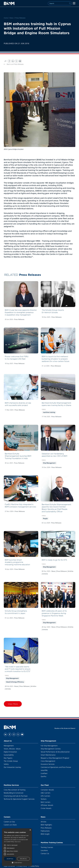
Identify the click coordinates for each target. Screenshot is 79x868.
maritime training (49, 412)
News (12, 18)
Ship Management (49, 463)
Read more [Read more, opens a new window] (18, 842)
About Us (8, 741)
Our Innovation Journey (12, 767)
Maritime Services (11, 785)
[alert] (17, 847)
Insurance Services (48, 764)
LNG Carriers (46, 793)
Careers (7, 817)
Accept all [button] (10, 859)
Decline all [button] (24, 859)
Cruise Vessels (46, 808)
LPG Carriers (45, 796)
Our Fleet (45, 785)
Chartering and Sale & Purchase (16, 796)
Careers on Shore (10, 825)
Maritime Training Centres (52, 843)
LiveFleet (44, 773)
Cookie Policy (34, 866)
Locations (44, 850)
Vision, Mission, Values (12, 749)
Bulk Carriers (46, 802)
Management (9, 746)
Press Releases (20, 18)
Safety (6, 764)
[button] (5, 845)
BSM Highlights (46, 825)
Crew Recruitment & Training (15, 790)
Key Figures (8, 758)
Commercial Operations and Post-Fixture (56, 767)
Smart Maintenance (48, 755)
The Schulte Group (11, 761)
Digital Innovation (10, 752)
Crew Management (48, 761)
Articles (44, 822)
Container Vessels (47, 790)
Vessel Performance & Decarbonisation (55, 752)
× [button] (30, 830)
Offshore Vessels (47, 805)
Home (6, 18)
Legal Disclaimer (10, 866)
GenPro (43, 776)
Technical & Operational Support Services (19, 799)
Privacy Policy (23, 866)
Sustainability (9, 755)
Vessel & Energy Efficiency (15, 682)
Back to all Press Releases (14, 64)
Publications (45, 831)
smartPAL (44, 770)
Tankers (44, 799)
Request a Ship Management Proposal (55, 758)
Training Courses (47, 847)
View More (13, 704)
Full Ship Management (49, 746)
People (45, 518)
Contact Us (45, 853)
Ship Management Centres (51, 749)
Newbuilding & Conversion (14, 793)
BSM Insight (45, 834)
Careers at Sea (9, 822)
